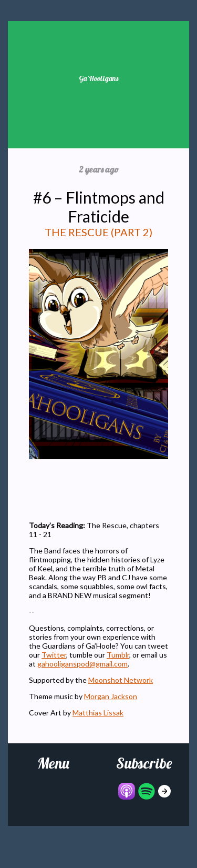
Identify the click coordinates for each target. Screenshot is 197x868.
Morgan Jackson (111, 696)
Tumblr (118, 655)
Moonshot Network (121, 680)
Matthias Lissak (98, 713)
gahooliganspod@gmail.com (82, 664)
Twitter (54, 655)
